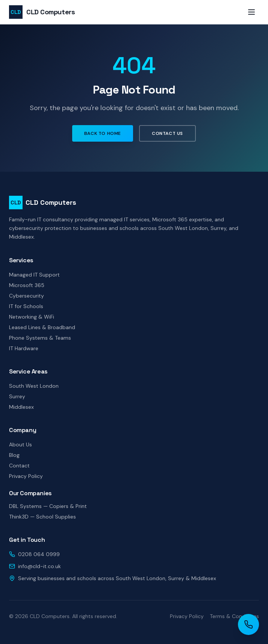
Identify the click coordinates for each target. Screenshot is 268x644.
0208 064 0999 (39, 554)
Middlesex (21, 407)
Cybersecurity (26, 296)
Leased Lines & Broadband (42, 327)
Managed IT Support (34, 275)
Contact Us (167, 133)
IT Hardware (24, 348)
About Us (20, 444)
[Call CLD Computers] (248, 624)
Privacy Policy (26, 476)
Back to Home (103, 133)
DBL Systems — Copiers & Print (48, 506)
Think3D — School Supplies (42, 517)
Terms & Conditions (234, 616)
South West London (34, 386)
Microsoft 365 (27, 285)
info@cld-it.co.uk (39, 566)
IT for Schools (26, 306)
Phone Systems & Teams (40, 338)
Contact (19, 466)
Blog (14, 455)
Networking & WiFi (32, 317)
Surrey (17, 396)
